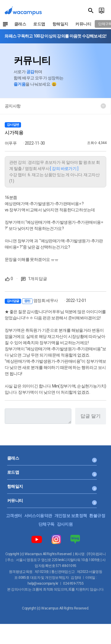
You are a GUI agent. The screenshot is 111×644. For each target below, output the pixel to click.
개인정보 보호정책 (71, 516)
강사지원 (65, 524)
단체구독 (46, 524)
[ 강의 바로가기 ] (64, 169)
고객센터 (14, 516)
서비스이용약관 (38, 516)
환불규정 (97, 516)
